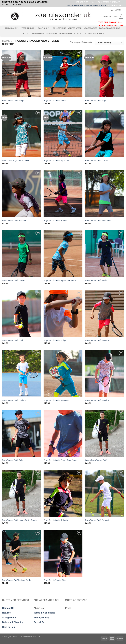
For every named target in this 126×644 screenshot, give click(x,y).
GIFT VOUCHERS (96, 34)
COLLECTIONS (59, 28)
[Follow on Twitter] (114, 6)
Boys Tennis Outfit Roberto (56, 520)
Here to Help (9, 627)
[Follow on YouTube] (122, 6)
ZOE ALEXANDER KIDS (110, 28)
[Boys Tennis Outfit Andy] (105, 254)
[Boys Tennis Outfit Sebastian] (105, 493)
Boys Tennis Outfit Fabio (13, 460)
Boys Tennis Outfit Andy (96, 280)
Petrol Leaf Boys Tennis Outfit (15, 161)
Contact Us (8, 608)
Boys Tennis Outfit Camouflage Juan (60, 460)
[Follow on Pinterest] (120, 6)
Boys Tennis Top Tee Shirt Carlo (16, 580)
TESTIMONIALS (37, 34)
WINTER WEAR (75, 28)
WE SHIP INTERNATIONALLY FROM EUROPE (87, 6)
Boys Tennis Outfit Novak (14, 280)
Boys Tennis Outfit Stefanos (56, 400)
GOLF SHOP (44, 28)
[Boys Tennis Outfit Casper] (105, 134)
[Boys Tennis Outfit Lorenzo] (105, 314)
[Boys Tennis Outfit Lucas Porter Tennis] (21, 493)
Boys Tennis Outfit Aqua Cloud (57, 161)
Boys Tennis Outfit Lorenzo (97, 340)
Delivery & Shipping (13, 622)
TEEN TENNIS (29, 28)
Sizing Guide (9, 618)
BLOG (26, 34)
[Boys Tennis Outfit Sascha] (21, 194)
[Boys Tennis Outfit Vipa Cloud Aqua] (63, 254)
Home (6, 41)
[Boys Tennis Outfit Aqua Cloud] (63, 134)
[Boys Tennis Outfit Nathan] (21, 374)
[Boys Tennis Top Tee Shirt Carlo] (21, 553)
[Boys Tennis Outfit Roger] (21, 74)
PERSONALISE (66, 34)
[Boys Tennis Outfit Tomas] (63, 74)
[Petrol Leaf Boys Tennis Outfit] (21, 134)
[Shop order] (109, 42)
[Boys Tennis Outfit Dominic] (105, 374)
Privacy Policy (41, 618)
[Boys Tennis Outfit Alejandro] (105, 194)
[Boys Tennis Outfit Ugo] (105, 74)
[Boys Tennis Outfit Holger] (63, 314)
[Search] (112, 10)
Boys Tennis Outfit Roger (13, 101)
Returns (6, 613)
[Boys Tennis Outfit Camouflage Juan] (63, 433)
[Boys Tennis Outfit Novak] (21, 254)
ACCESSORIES (90, 28)
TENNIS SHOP (12, 28)
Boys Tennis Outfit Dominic (97, 400)
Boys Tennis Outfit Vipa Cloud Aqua (60, 280)
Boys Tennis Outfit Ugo (95, 101)
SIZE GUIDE (52, 34)
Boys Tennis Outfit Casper (97, 161)
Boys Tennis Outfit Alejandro (98, 221)
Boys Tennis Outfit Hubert (55, 221)
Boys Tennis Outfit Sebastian (98, 520)
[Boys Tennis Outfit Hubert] (63, 194)
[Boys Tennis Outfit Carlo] (21, 314)
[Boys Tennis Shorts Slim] (63, 553)
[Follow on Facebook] (109, 6)
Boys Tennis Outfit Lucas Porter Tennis (20, 520)
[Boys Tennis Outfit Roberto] (63, 493)
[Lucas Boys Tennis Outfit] (105, 433)
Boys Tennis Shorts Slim (55, 580)
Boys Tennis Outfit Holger (55, 340)
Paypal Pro (40, 622)
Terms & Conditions (44, 613)
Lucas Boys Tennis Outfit (96, 460)
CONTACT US (80, 34)
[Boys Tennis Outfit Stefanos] (63, 374)
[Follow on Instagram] (112, 6)
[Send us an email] (117, 6)
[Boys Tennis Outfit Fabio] (21, 433)
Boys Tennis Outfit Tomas (55, 101)
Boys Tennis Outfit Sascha (14, 221)
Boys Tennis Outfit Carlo (13, 340)
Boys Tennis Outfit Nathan (14, 400)
